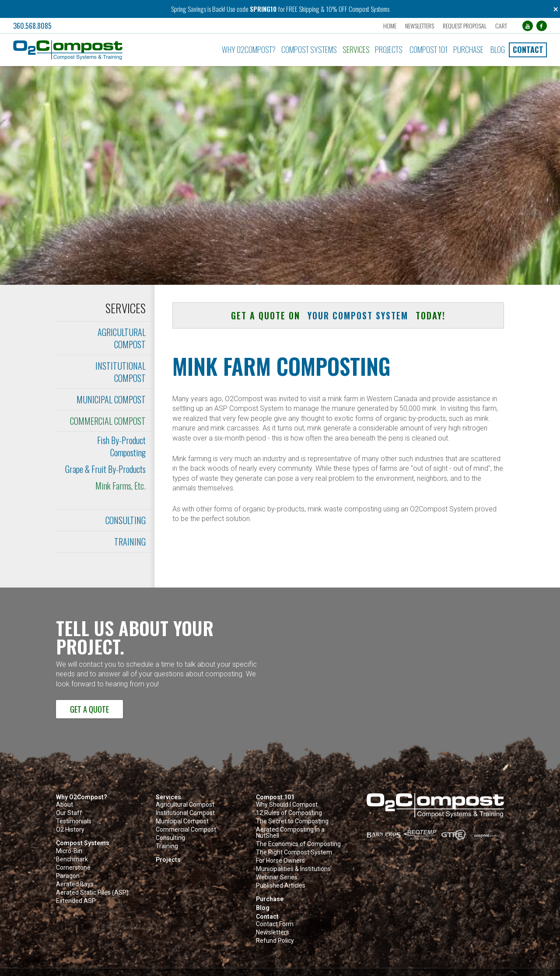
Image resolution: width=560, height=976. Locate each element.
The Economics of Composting (298, 844)
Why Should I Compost (287, 805)
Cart (501, 26)
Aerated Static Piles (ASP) (92, 893)
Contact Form (275, 924)
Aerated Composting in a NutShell (290, 833)
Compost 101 (429, 49)
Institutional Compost (121, 372)
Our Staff (69, 813)
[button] (95, 50)
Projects (389, 49)
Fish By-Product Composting (121, 446)
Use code (238, 9)
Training (130, 542)
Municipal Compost (111, 399)
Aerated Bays (75, 884)
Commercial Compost (108, 421)
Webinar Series (277, 877)
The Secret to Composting (292, 821)
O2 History (70, 830)
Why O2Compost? (249, 49)
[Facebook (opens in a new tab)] (542, 26)
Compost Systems (309, 49)
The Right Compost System (294, 852)
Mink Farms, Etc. (121, 486)
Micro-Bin (69, 851)
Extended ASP (76, 901)
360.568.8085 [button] (32, 26)
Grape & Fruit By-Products (105, 469)
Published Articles (281, 886)
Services (356, 49)
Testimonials (74, 821)
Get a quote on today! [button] (338, 315)
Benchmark (72, 859)
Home (390, 26)
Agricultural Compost (122, 338)
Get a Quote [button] (89, 709)
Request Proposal (465, 26)
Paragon (68, 876)
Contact (528, 49)
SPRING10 (263, 9)
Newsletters (420, 26)
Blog (498, 49)
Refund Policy (275, 941)
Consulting (126, 520)
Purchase (468, 49)
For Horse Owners (280, 861)
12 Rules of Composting (289, 813)
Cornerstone (73, 868)
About (65, 805)
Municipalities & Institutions (293, 869)
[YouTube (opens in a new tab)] (528, 26)
